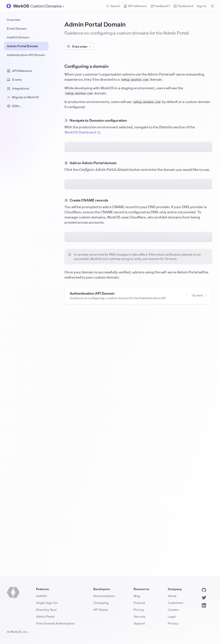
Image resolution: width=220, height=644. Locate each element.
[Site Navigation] (48, 6)
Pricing (139, 610)
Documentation (104, 596)
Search (113, 6)
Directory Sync (47, 610)
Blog (137, 596)
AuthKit (41, 596)
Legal (172, 616)
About (172, 596)
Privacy (173, 623)
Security (140, 616)
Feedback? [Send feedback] (160, 6)
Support (139, 623)
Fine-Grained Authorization (55, 623)
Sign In (201, 6)
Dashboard (183, 6)
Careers (173, 610)
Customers (175, 603)
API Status (101, 610)
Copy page (79, 46)
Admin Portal (45, 616)
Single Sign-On (47, 603)
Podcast (139, 603)
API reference (135, 6)
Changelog (101, 603)
